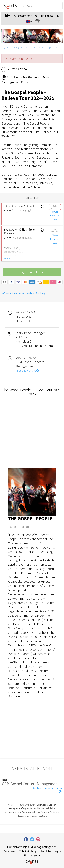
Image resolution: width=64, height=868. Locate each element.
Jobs (41, 851)
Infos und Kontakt (27, 371)
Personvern (10, 851)
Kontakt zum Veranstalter (47, 788)
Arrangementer (20, 47)
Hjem (6, 47)
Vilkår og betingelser (43, 847)
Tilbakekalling (28, 851)
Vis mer (8, 258)
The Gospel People (30, 518)
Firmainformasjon (18, 847)
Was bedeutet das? (55, 216)
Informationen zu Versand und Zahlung (23, 293)
